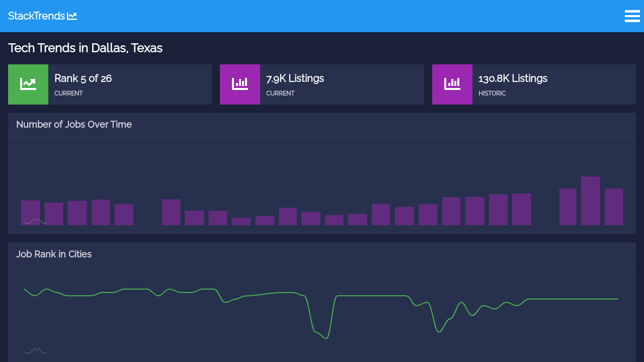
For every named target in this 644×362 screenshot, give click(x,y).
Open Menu (632, 16)
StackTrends (43, 16)
